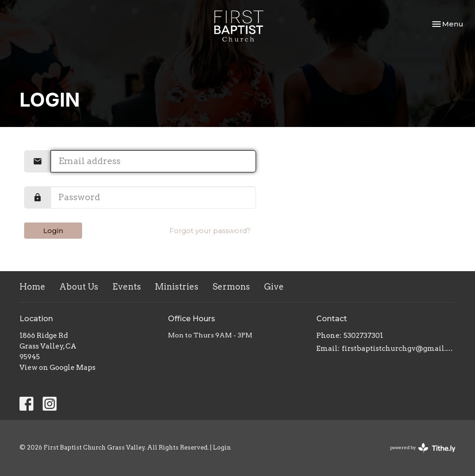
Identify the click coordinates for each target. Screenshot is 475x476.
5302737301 (363, 336)
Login (53, 231)
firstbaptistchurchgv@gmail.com (399, 349)
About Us (79, 287)
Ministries (177, 287)
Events (127, 287)
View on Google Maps (58, 368)
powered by (423, 448)
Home (32, 287)
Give (274, 287)
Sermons (231, 287)
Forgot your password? (210, 231)
